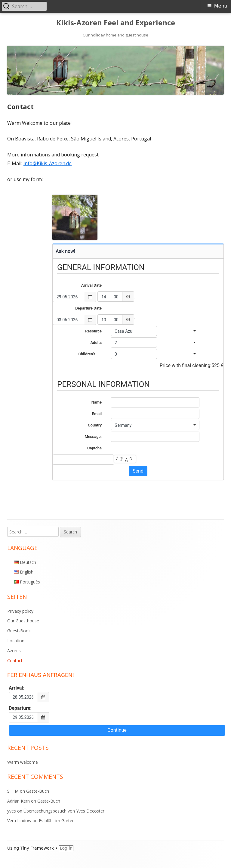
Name (97, 402)
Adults (96, 343)
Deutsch (28, 562)
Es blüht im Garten (57, 821)
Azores (14, 651)
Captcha (94, 448)
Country (95, 425)
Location (16, 641)
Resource (93, 331)
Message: (93, 437)
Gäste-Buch (38, 791)
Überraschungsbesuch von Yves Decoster (64, 811)
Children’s (90, 354)
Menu (221, 6)
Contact (15, 660)
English (27, 572)
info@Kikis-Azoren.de (48, 163)
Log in (66, 848)
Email (97, 414)
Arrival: (17, 688)
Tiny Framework (37, 848)
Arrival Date (91, 285)
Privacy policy (20, 611)
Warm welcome (23, 762)
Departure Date (88, 308)
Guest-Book (19, 631)
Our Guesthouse (23, 621)
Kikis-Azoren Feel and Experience (116, 23)
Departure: (20, 708)
